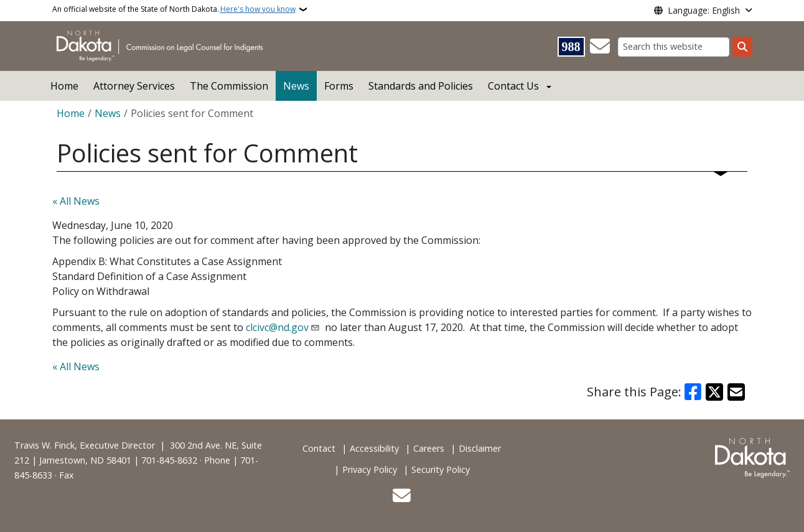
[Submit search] (742, 47)
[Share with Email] (736, 392)
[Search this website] (674, 47)
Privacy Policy (370, 469)
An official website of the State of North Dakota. (174, 9)
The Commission (229, 86)
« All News (76, 201)
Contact (319, 448)
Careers (429, 448)
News (296, 86)
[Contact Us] (600, 47)
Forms (339, 86)
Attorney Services (134, 86)
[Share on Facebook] (693, 392)
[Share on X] (714, 392)
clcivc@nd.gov (277, 327)
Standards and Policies (421, 86)
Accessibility (374, 448)
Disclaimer (480, 448)
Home (64, 86)
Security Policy (441, 469)
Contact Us (513, 86)
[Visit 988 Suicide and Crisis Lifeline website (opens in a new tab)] (571, 47)
